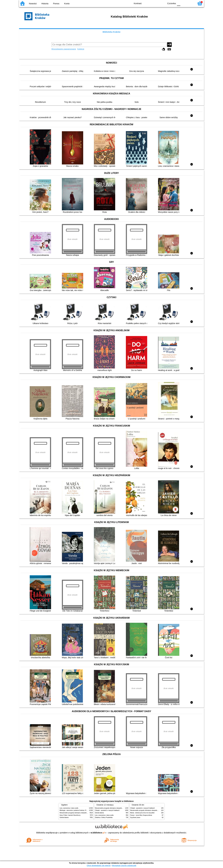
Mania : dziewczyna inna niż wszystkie (142, 813)
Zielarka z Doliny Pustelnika (104, 817)
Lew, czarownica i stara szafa (69, 808)
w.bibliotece (98, 833)
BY (162, 3)
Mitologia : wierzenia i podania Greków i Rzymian (75, 810)
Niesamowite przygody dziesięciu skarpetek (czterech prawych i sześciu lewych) (85, 813)
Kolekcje (81, 49)
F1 (184, 3)
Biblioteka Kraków (112, 32)
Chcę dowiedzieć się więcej (99, 866)
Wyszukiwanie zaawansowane (64, 49)
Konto (67, 4)
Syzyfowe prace (135, 817)
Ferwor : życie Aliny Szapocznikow (141, 815)
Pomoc (56, 4)
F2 (190, 3)
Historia (45, 4)
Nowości (33, 4)
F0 (179, 3)
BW (151, 3)
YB (157, 3)
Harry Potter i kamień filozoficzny (70, 815)
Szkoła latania (64, 817)
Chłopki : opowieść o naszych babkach (107, 810)
